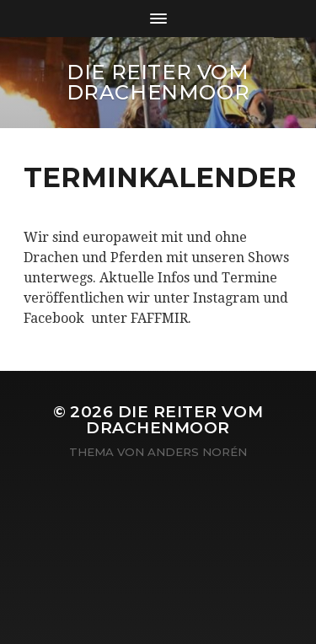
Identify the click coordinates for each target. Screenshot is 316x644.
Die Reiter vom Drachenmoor (158, 82)
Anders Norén (197, 452)
